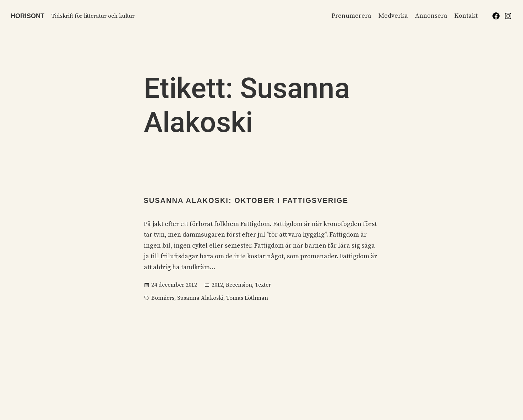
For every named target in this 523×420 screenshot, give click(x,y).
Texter (263, 285)
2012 (217, 285)
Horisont (28, 16)
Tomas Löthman (247, 298)
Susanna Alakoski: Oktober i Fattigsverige (246, 200)
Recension (239, 285)
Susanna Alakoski (200, 298)
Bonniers (163, 298)
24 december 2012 (174, 285)
